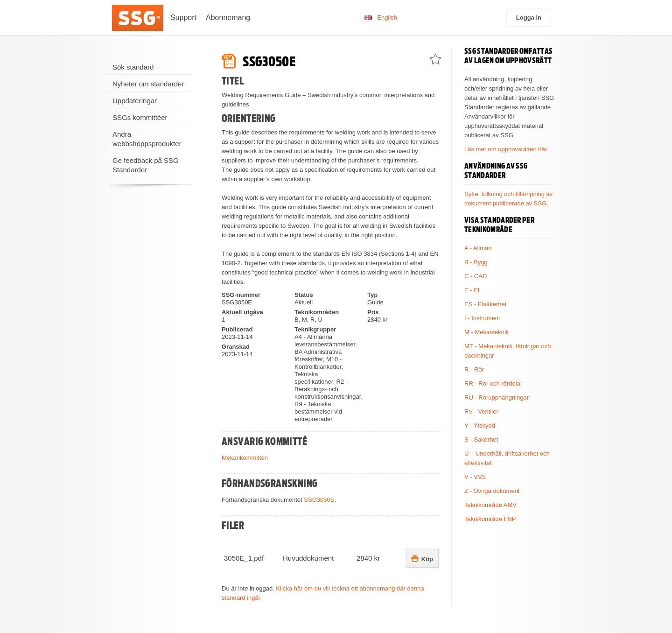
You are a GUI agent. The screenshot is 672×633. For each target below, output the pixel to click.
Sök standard (133, 67)
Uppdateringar (135, 101)
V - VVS (475, 477)
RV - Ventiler (481, 411)
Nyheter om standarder (148, 84)
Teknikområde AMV (490, 505)
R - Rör (474, 369)
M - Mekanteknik (486, 332)
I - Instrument (482, 318)
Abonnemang (228, 18)
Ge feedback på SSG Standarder (146, 165)
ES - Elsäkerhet (485, 304)
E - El (472, 290)
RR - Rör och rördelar (493, 383)
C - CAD (476, 276)
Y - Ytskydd (480, 426)
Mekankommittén (245, 458)
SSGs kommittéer (140, 117)
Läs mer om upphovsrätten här (505, 149)
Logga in (529, 18)
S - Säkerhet (481, 440)
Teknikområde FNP (490, 519)
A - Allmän (478, 248)
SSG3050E (319, 500)
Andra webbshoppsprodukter (147, 139)
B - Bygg (476, 262)
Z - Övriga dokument (492, 491)
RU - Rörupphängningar (497, 397)
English (387, 18)
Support (183, 18)
